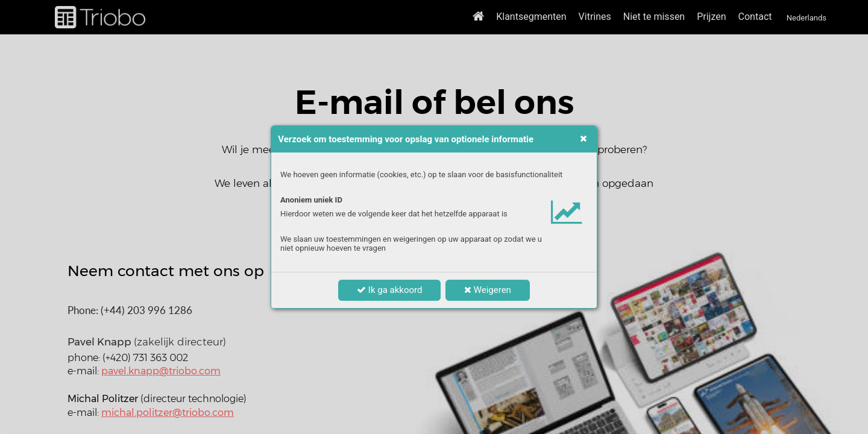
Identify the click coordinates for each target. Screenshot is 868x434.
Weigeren (488, 290)
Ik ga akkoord (389, 290)
